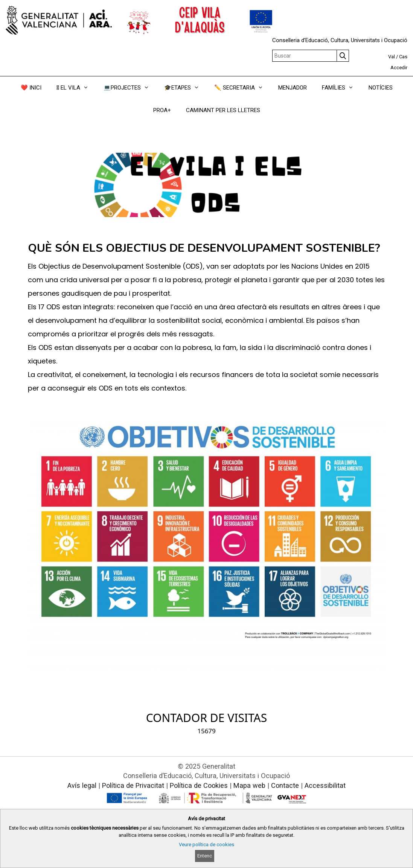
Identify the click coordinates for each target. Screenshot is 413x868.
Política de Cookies (199, 785)
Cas (403, 57)
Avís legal (82, 785)
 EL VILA (76, 88)
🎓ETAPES (185, 88)
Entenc (205, 856)
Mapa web (249, 785)
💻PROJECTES (130, 88)
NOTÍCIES (381, 88)
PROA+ (162, 110)
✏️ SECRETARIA (242, 88)
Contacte (285, 785)
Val (392, 57)
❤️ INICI (31, 88)
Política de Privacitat (133, 785)
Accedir (399, 68)
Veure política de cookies (207, 844)
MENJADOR (293, 88)
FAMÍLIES (341, 88)
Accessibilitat (325, 785)
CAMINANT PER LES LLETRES (223, 110)
